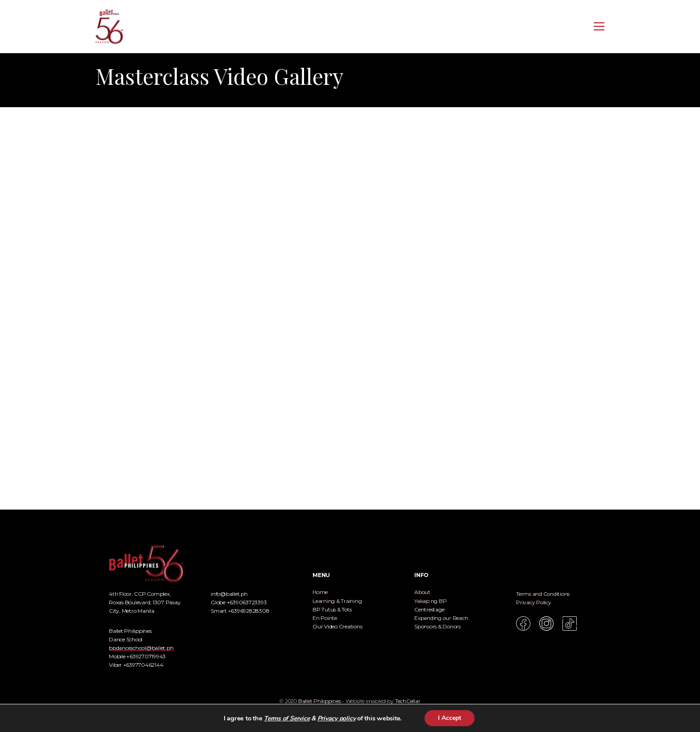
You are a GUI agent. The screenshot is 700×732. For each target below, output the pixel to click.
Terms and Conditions (543, 594)
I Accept (450, 718)
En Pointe (325, 618)
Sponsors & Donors (437, 626)
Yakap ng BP (430, 601)
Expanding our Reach (441, 618)
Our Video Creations (337, 626)
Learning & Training (337, 601)
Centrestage (429, 609)
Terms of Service (287, 718)
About (422, 592)
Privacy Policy (534, 602)
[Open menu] (599, 26)
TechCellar (408, 701)
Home (320, 592)
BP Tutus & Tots (332, 609)
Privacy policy (337, 718)
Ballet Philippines (320, 701)
